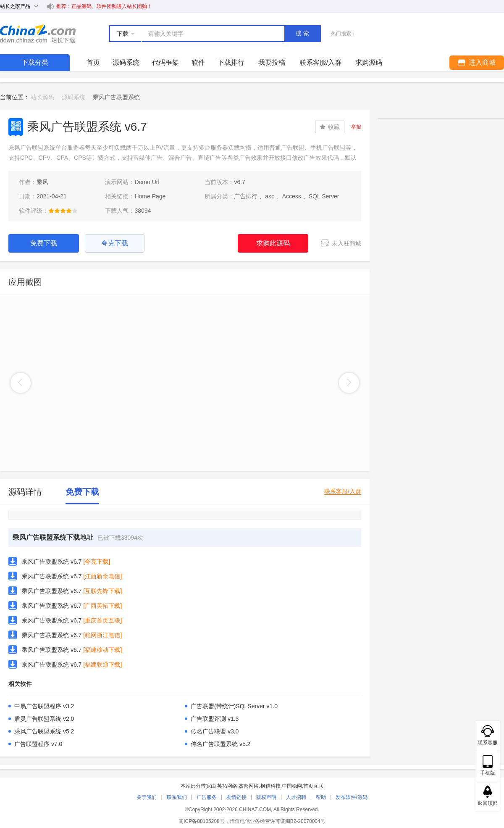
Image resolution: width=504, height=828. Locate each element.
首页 (93, 62)
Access (292, 196)
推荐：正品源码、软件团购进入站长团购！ (104, 6)
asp (270, 196)
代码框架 (165, 62)
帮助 (321, 797)
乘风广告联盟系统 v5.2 (44, 731)
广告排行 (246, 196)
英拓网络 (227, 786)
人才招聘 (296, 797)
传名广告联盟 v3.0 (215, 731)
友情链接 (236, 797)
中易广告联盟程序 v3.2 (44, 706)
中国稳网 (292, 786)
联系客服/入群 (343, 492)
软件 (198, 62)
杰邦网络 (249, 786)
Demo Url (147, 182)
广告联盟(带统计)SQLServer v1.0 (234, 706)
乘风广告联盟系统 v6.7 (52, 562)
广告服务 (207, 797)
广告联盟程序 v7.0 (38, 744)
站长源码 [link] (42, 97)
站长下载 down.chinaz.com (38, 34)
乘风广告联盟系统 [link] (116, 97)
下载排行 (231, 62)
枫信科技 (270, 786)
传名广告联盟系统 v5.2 (220, 744)
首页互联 (313, 786)
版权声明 (266, 797)
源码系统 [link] (73, 97)
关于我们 (147, 797)
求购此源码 (273, 243)
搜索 (303, 33)
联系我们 (177, 797)
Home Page (150, 196)
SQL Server (324, 196)
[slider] (63, 211)
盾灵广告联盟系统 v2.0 (44, 719)
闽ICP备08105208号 (201, 821)
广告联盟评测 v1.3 (215, 719)
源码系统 (126, 62)
